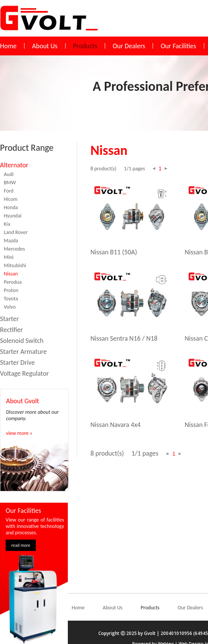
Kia (7, 224)
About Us (45, 46)
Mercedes (14, 249)
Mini (9, 257)
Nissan (11, 274)
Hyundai (13, 216)
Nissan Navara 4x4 (115, 425)
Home (8, 46)
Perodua (13, 282)
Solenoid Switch (22, 341)
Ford (9, 191)
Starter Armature (23, 352)
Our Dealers (129, 46)
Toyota (11, 299)
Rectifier (11, 330)
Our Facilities (178, 46)
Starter (9, 319)
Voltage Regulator (24, 373)
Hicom (11, 199)
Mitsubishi (15, 265)
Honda (11, 207)
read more (21, 545)
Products (85, 46)
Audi (9, 174)
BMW (10, 183)
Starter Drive (18, 363)
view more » (19, 433)
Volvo (10, 307)
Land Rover (16, 232)
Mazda (11, 241)
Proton (11, 290)
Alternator (14, 165)
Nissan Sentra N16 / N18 (124, 338)
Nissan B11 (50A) (114, 252)
